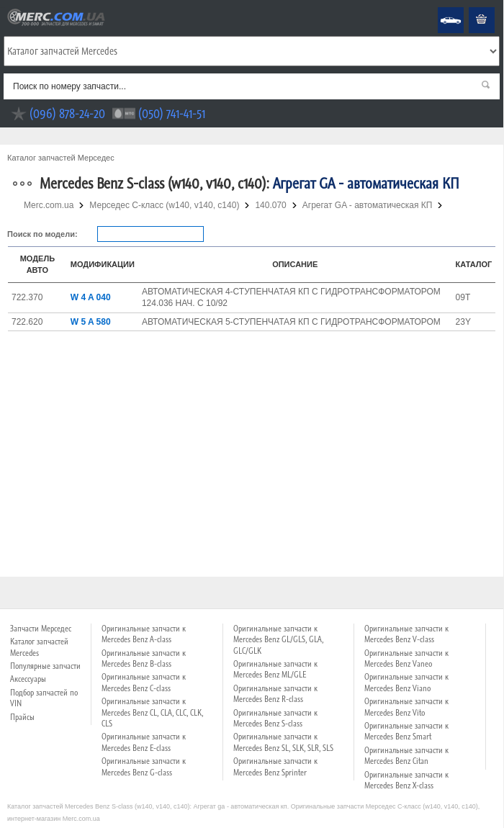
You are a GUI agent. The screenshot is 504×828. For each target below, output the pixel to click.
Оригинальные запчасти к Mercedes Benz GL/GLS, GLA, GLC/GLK (278, 640)
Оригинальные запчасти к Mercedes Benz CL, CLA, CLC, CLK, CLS (152, 712)
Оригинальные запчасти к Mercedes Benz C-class (144, 682)
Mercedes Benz (441, 8)
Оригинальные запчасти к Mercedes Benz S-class (275, 718)
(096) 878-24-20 (67, 113)
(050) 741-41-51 (172, 113)
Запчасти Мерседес (41, 629)
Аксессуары (28, 679)
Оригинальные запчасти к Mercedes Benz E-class (144, 742)
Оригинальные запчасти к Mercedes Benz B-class (144, 658)
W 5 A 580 (91, 322)
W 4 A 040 (91, 297)
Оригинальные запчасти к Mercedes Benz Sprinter (275, 766)
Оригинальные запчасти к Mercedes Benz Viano (406, 682)
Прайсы (22, 717)
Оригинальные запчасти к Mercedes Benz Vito (406, 707)
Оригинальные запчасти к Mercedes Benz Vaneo (406, 658)
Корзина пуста (470, 8)
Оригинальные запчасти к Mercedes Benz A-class (144, 634)
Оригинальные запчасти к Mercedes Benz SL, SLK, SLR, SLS (283, 742)
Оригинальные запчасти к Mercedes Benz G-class (144, 766)
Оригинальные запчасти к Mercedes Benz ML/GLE (275, 669)
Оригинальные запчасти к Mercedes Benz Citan (406, 756)
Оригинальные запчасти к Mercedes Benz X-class (406, 780)
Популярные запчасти (45, 666)
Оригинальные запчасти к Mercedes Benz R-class (275, 694)
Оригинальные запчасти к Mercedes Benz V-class (406, 634)
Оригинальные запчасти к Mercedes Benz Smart (406, 731)
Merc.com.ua (2, 8)
